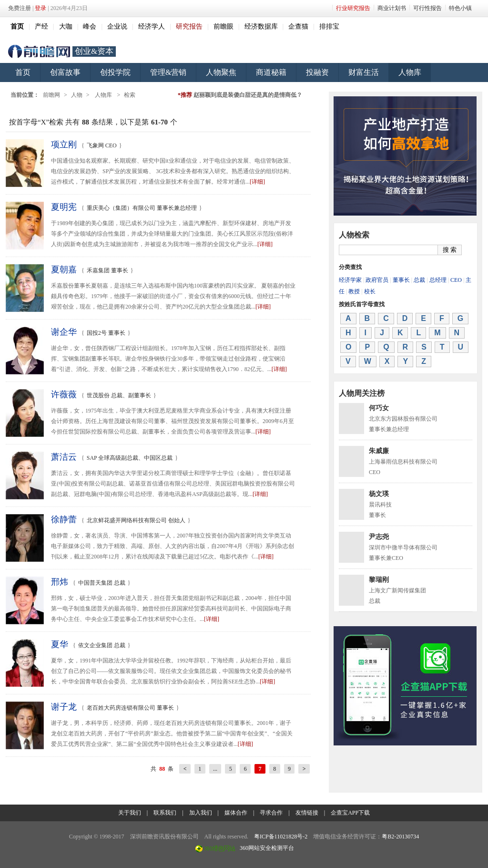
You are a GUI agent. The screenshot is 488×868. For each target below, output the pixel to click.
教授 (354, 291)
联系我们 (165, 813)
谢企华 (64, 332)
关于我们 (130, 813)
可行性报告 (427, 8)
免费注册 (20, 8)
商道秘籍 (271, 72)
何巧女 (379, 408)
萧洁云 (64, 457)
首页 (23, 72)
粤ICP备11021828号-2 (281, 837)
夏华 (60, 644)
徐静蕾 (64, 519)
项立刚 (64, 145)
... (215, 769)
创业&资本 (94, 51)
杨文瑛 (379, 494)
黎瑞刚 (379, 580)
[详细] (257, 182)
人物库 (410, 72)
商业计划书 (392, 8)
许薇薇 (64, 394)
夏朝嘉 (64, 269)
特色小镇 (460, 8)
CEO (456, 280)
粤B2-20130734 (400, 837)
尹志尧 (379, 537)
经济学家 (350, 280)
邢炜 (60, 582)
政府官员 (377, 280)
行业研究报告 (353, 8)
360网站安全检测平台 (267, 848)
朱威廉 (379, 451)
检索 (130, 95)
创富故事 (65, 72)
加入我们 (201, 813)
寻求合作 (271, 813)
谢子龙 (64, 707)
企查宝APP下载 (350, 813)
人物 (77, 95)
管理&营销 (168, 72)
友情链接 (307, 813)
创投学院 (115, 72)
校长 (370, 291)
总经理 (438, 280)
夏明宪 (64, 207)
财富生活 (364, 72)
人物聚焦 (221, 72)
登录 (41, 8)
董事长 (401, 280)
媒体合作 (236, 813)
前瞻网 (39, 52)
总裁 (419, 280)
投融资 (317, 72)
